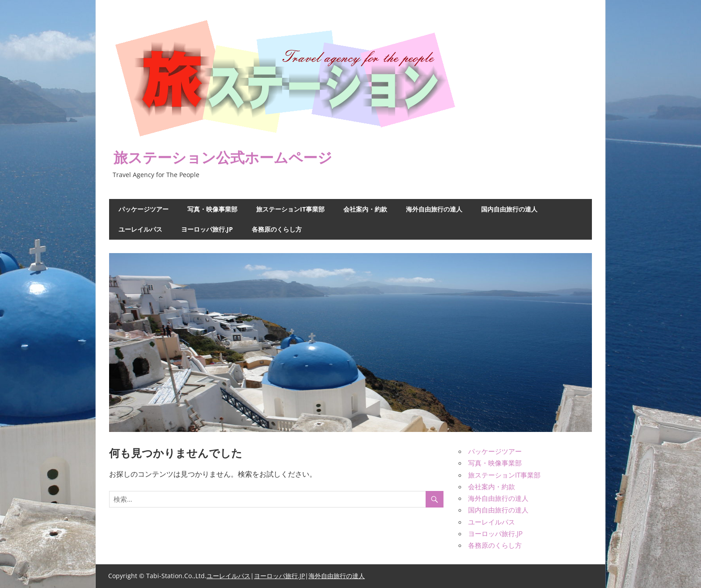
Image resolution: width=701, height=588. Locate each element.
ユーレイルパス (140, 229)
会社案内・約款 (365, 209)
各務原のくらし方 (277, 229)
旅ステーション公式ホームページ (223, 157)
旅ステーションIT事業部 (290, 209)
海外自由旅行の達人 (434, 209)
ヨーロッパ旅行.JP (207, 229)
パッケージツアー (144, 209)
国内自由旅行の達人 (509, 209)
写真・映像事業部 (212, 209)
